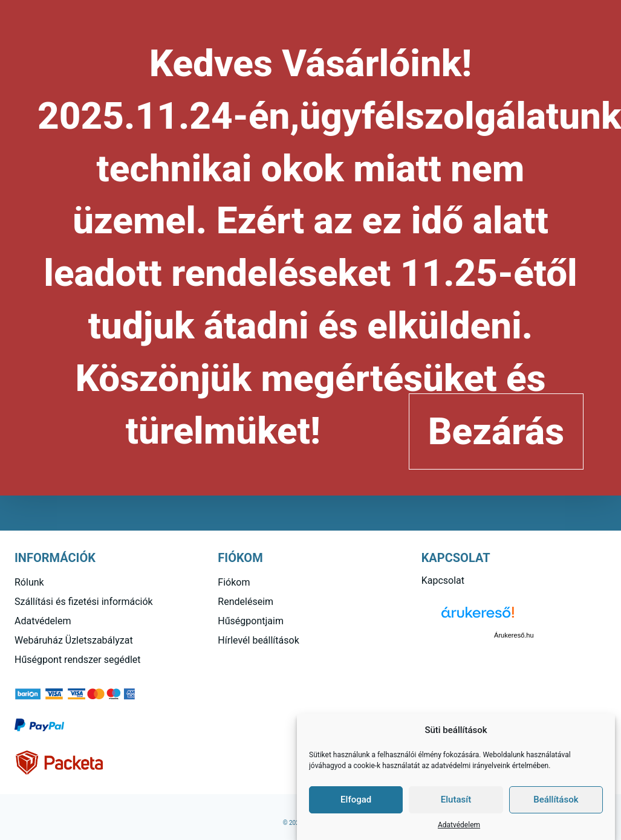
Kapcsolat (443, 580)
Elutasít (456, 800)
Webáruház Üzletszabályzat (74, 640)
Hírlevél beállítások (258, 640)
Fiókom (234, 582)
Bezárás (496, 431)
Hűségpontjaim (251, 621)
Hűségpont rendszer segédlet (78, 660)
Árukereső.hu (514, 635)
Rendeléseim (245, 602)
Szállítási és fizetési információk (84, 602)
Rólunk (29, 582)
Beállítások (556, 800)
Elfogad (356, 800)
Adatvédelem (459, 825)
